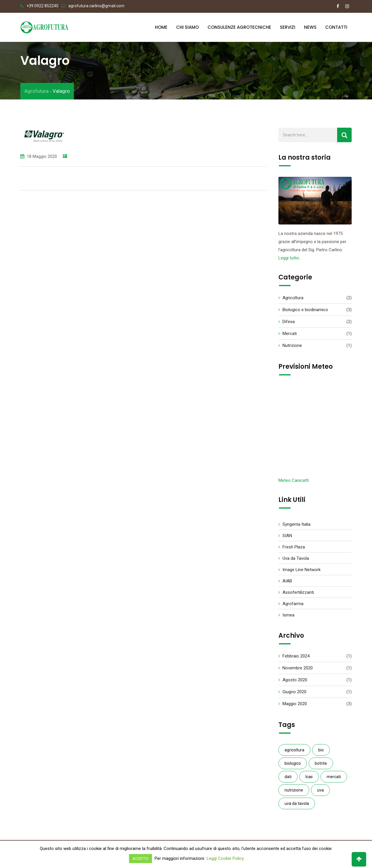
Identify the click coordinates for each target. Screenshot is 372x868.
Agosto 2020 (295, 682)
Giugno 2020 (294, 694)
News (310, 27)
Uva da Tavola (296, 561)
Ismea (288, 617)
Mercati (290, 336)
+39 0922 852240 (42, 6)
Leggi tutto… (290, 260)
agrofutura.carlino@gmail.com (96, 6)
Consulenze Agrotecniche (239, 27)
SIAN (287, 538)
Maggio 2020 (295, 706)
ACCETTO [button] (141, 859)
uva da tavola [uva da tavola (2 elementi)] (297, 806)
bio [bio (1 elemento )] (321, 752)
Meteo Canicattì (294, 483)
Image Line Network (302, 572)
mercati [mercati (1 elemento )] (334, 779)
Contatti (336, 27)
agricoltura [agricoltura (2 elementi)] (294, 752)
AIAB (287, 583)
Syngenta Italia (296, 527)
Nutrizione (292, 348)
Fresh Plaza (294, 549)
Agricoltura (293, 300)
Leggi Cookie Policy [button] (225, 858)
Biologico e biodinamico (305, 312)
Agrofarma (293, 606)
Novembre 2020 (298, 670)
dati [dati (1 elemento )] (288, 779)
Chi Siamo (187, 27)
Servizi (288, 27)
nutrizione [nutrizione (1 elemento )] (294, 792)
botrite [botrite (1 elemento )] (321, 766)
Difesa (289, 324)
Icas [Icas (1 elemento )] (309, 779)
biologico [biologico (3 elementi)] (293, 766)
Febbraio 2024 (296, 658)
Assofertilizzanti (298, 595)
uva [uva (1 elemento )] (320, 792)
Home (161, 27)
